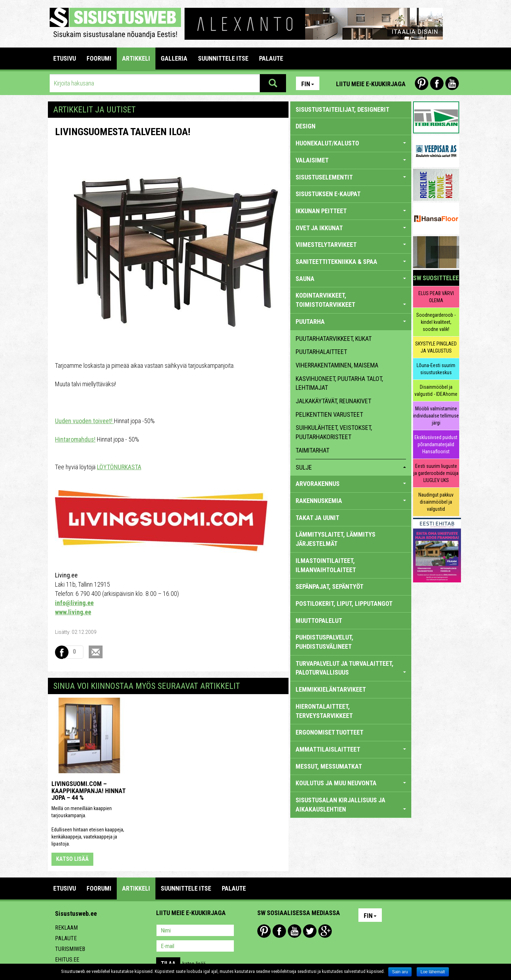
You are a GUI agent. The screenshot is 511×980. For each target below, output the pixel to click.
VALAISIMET (351, 160)
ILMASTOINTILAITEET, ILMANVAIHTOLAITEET (326, 565)
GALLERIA (174, 58)
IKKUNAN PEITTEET (351, 211)
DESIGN (306, 126)
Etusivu (65, 58)
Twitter (310, 931)
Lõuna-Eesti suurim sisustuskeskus (436, 369)
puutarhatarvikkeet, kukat (334, 339)
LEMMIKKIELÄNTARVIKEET (331, 689)
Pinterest (422, 83)
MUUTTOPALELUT (319, 621)
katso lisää (72, 859)
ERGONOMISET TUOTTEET (329, 732)
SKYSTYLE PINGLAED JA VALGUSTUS (436, 347)
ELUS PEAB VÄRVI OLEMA (436, 297)
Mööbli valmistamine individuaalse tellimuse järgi (436, 416)
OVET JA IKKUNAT (351, 228)
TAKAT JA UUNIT (317, 518)
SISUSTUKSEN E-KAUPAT (328, 194)
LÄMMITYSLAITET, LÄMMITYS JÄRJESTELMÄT (336, 539)
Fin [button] (308, 84)
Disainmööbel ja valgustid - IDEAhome (436, 391)
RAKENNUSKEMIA (351, 501)
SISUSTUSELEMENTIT (351, 177)
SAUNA (351, 279)
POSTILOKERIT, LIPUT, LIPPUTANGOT (344, 603)
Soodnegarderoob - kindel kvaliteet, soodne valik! (436, 322)
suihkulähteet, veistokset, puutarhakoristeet (334, 432)
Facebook (437, 83)
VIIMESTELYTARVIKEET (351, 245)
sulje (351, 467)
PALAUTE (271, 58)
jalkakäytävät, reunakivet (333, 401)
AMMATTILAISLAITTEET (351, 749)
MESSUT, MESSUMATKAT (329, 766)
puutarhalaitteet (321, 352)
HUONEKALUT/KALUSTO (351, 143)
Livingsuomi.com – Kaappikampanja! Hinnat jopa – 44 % (88, 791)
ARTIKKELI (136, 58)
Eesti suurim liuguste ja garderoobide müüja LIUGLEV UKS (436, 473)
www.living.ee (73, 612)
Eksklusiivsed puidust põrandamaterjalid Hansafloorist (436, 444)
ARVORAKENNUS (351, 484)
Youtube (452, 83)
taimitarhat (312, 450)
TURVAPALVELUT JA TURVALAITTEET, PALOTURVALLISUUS (351, 668)
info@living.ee (74, 603)
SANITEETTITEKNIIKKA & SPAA (351, 262)
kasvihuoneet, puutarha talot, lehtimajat (339, 383)
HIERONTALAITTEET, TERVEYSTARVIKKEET (324, 711)
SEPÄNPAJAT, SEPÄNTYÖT (329, 586)
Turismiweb (70, 949)
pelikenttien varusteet (329, 414)
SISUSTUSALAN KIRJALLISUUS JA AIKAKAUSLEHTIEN (351, 805)
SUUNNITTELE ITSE (223, 58)
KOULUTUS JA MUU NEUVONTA (351, 783)
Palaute (66, 938)
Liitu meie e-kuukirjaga (371, 84)
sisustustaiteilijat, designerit (342, 109)
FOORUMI (99, 58)
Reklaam (66, 928)
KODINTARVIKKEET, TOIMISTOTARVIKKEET (351, 300)
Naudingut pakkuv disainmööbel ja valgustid (436, 502)
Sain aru (400, 972)
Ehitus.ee (67, 960)
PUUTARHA (351, 322)
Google (325, 931)
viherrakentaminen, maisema (337, 365)
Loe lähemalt (433, 972)
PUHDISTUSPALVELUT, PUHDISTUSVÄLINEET (325, 642)
